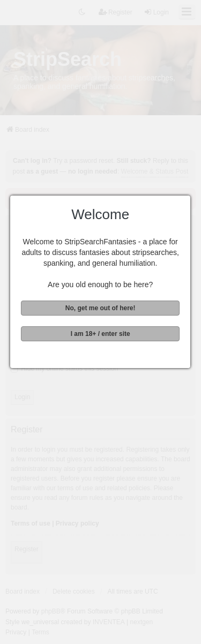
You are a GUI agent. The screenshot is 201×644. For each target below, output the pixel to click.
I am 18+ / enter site (99, 334)
